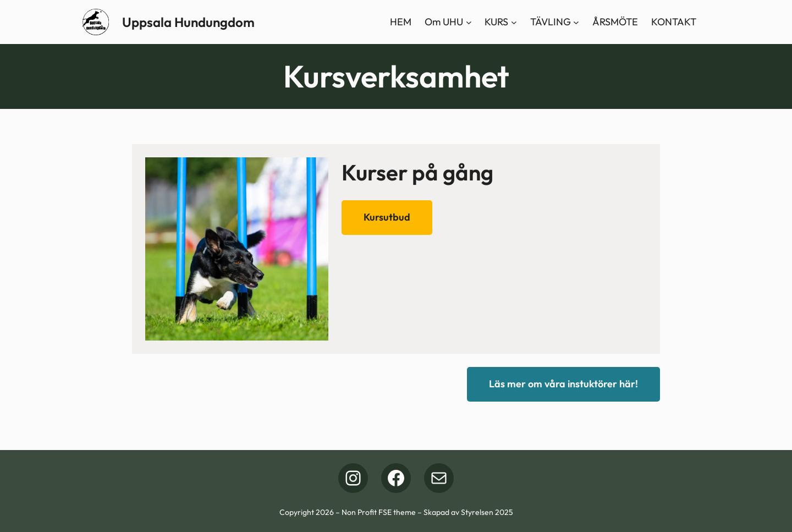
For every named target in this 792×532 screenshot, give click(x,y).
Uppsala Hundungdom (188, 22)
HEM (401, 22)
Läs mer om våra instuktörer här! (563, 384)
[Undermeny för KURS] (514, 22)
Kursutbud (387, 217)
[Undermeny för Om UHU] (469, 22)
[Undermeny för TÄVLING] (576, 22)
